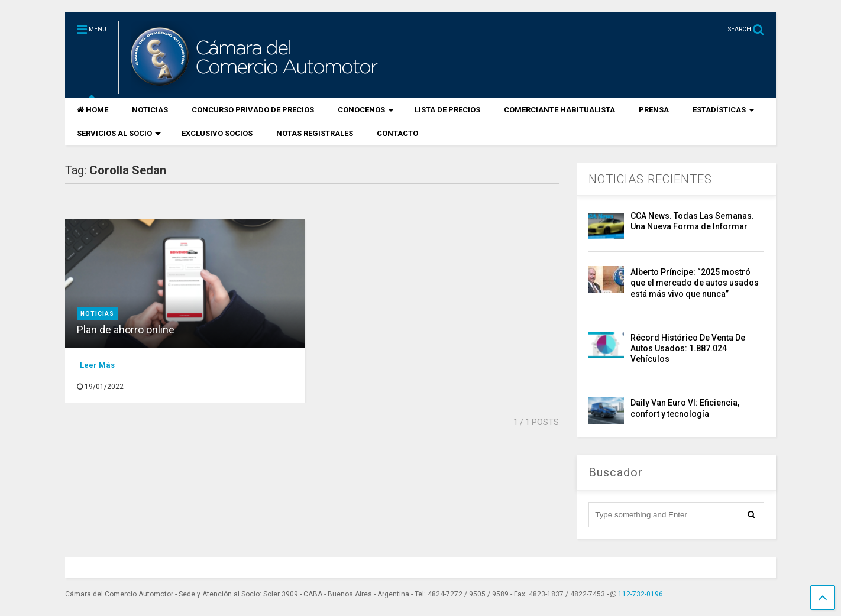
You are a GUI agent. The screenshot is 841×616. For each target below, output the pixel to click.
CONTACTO (397, 133)
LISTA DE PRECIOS (447, 110)
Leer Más (97, 365)
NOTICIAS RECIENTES (650, 179)
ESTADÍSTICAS (724, 110)
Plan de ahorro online (126, 330)
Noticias (97, 314)
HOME (93, 110)
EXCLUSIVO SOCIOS (217, 133)
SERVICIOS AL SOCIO (119, 133)
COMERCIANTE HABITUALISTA (559, 110)
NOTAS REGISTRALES (315, 133)
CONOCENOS (366, 110)
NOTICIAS (150, 110)
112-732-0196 (641, 594)
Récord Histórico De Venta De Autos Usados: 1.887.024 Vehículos (688, 348)
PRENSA (654, 110)
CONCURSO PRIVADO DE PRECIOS (253, 110)
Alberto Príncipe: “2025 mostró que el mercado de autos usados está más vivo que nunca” (695, 283)
